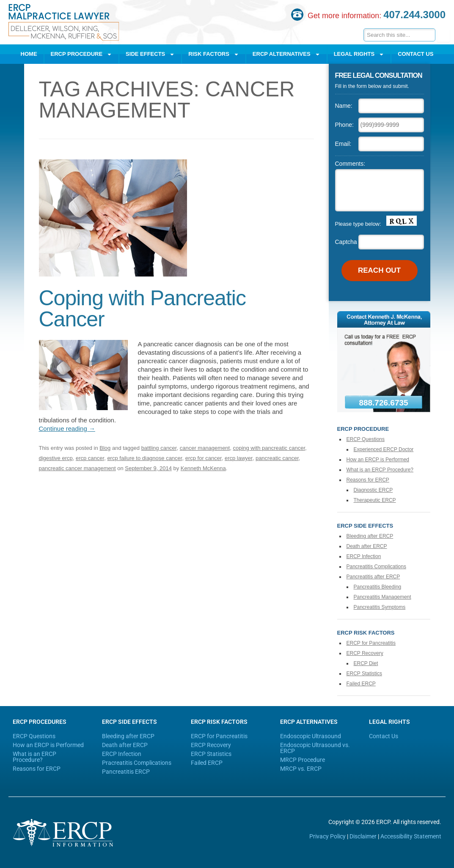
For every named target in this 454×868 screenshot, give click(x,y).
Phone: (344, 125)
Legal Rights (359, 54)
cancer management (205, 448)
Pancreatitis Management (382, 597)
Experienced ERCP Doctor (384, 449)
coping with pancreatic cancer (269, 448)
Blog (105, 448)
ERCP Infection (364, 556)
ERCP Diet (366, 663)
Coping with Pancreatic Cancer (142, 309)
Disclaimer (363, 836)
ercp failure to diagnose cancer (144, 458)
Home (29, 54)
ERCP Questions (366, 439)
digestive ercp (56, 458)
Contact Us (415, 54)
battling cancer (159, 448)
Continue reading (67, 429)
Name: (344, 106)
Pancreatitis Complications (376, 567)
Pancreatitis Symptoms (380, 607)
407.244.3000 (414, 15)
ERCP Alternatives (286, 54)
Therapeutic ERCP (375, 500)
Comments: (350, 164)
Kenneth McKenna (203, 468)
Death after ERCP (367, 546)
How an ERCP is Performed (378, 460)
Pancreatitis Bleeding (378, 587)
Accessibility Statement (411, 836)
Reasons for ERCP (368, 480)
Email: (343, 144)
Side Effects (150, 54)
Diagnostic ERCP (373, 490)
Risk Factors (214, 54)
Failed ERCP (361, 684)
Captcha (346, 242)
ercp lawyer (239, 458)
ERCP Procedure (82, 54)
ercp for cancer (204, 458)
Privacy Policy (327, 836)
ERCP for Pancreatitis (371, 643)
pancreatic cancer (277, 458)
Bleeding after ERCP (370, 536)
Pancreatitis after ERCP (373, 577)
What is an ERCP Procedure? (380, 470)
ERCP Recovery (365, 653)
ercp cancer (90, 458)
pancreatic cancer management (77, 468)
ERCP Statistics (364, 674)
